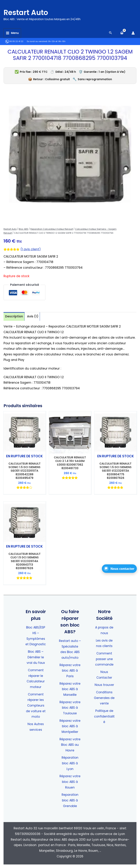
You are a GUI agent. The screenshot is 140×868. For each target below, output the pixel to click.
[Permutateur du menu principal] (12, 33)
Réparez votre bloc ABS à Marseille (70, 689)
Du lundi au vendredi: (37, 41)
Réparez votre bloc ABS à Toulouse (70, 708)
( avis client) (31, 249)
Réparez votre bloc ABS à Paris (70, 671)
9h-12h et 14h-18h (57, 41)
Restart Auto (29, 12)
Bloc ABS (23, 229)
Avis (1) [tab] (33, 316)
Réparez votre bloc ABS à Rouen (70, 782)
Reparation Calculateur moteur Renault (52, 229)
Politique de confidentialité (104, 716)
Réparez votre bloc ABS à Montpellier (70, 726)
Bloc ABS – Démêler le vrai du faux (36, 657)
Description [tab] (14, 316)
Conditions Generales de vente (104, 698)
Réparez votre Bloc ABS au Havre (70, 745)
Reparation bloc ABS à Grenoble (70, 800)
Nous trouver (104, 685)
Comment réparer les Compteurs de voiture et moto (36, 706)
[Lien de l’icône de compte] (133, 33)
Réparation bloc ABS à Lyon (70, 763)
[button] (119, 569)
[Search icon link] (111, 33)
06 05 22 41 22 (14, 41)
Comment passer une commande (104, 659)
